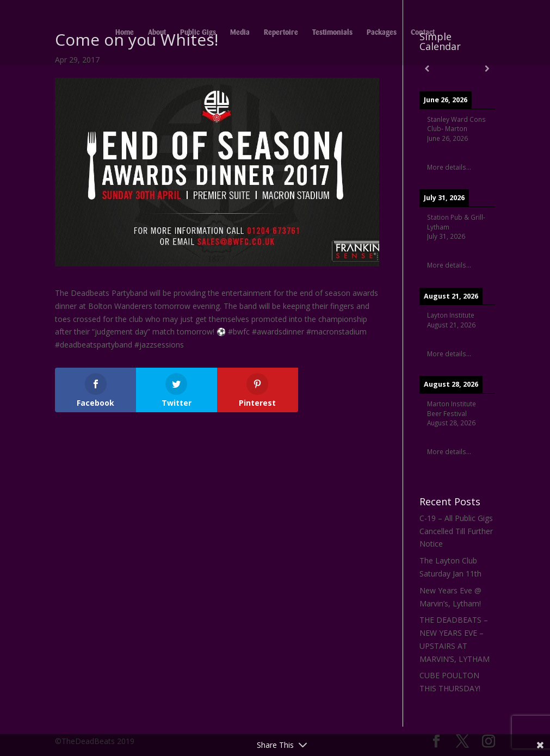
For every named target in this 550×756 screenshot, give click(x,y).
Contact (423, 33)
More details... (449, 167)
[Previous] (427, 69)
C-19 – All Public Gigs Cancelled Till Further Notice (456, 531)
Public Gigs (198, 33)
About (157, 33)
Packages (382, 33)
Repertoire (281, 33)
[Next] (487, 69)
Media (240, 33)
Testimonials (332, 33)
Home (125, 33)
